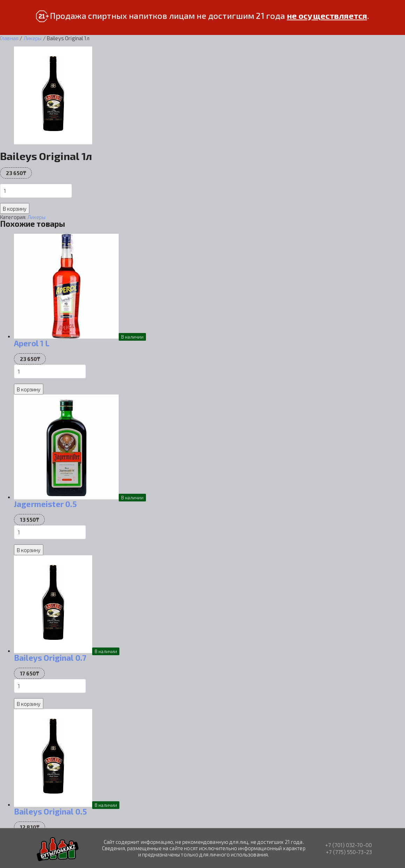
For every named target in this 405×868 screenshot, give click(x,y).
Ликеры (33, 38)
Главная (9, 38)
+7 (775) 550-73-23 (349, 852)
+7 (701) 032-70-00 (348, 845)
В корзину (15, 209)
